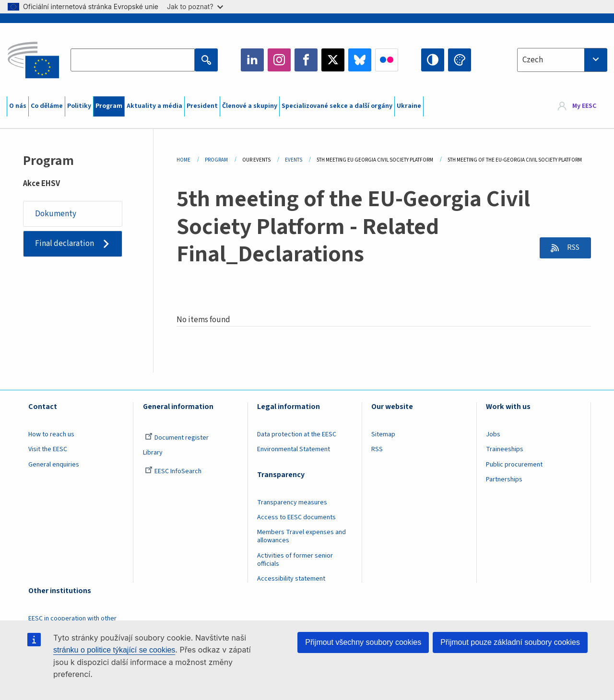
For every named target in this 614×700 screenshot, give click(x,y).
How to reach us (51, 434)
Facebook (306, 60)
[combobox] (562, 60)
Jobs (493, 434)
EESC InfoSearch (173, 471)
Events (294, 160)
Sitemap (383, 434)
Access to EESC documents (296, 517)
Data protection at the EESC (297, 434)
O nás (18, 106)
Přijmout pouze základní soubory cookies (510, 642)
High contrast (433, 60)
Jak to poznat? (195, 6)
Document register (177, 438)
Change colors (460, 60)
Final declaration (65, 244)
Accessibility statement (291, 579)
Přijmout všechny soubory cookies (363, 642)
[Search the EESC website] (132, 60)
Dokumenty (56, 214)
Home (183, 160)
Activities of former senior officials (295, 560)
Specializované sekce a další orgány (337, 106)
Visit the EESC (48, 449)
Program (109, 106)
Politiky (79, 106)
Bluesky (360, 60)
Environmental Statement (294, 449)
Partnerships (504, 479)
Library (153, 453)
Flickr (387, 60)
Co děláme (47, 106)
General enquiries (54, 465)
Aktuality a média (154, 106)
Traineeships (505, 449)
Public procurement (514, 465)
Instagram (279, 60)
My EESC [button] (584, 106)
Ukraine (409, 106)
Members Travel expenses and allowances (301, 536)
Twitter (333, 60)
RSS (572, 248)
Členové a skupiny (250, 106)
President (202, 106)
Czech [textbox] (533, 60)
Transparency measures (292, 502)
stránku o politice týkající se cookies (114, 650)
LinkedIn (252, 60)
